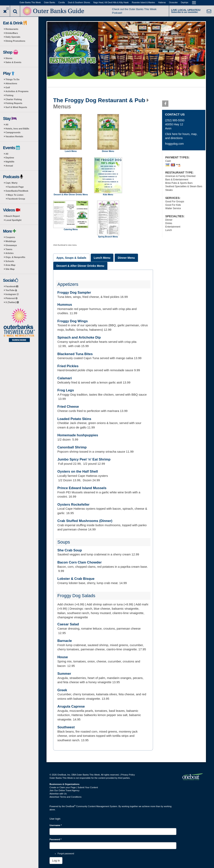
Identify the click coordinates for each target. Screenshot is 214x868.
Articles (9, 253)
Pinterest (11, 298)
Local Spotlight (13, 220)
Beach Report (13, 216)
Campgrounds (13, 132)
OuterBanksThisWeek (17, 191)
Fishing (9, 95)
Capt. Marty (11, 183)
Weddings (11, 241)
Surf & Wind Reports (16, 107)
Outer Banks (50, 3)
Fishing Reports (14, 103)
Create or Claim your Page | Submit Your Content (74, 787)
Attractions (11, 83)
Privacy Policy (128, 775)
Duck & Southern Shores (79, 3)
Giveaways (11, 245)
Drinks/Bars (12, 33)
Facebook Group (16, 199)
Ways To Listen (15, 195)
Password (55, 839)
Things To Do (12, 79)
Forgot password (66, 853)
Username (56, 825)
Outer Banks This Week (30, 3)
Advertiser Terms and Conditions (66, 797)
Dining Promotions (15, 41)
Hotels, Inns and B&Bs (17, 129)
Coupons (10, 237)
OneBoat (71, 806)
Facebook (12, 286)
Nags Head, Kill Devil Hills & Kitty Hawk (111, 3)
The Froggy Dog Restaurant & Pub (99, 100)
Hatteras (162, 3)
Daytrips (185, 3)
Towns (9, 249)
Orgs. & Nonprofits (15, 257)
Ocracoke (173, 3)
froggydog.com (174, 144)
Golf (8, 87)
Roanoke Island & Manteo (143, 3)
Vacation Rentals (14, 136)
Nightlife (10, 162)
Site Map (10, 269)
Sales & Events (13, 62)
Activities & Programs (17, 91)
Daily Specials (13, 37)
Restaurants (12, 29)
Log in (56, 861)
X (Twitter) (12, 302)
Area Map (10, 265)
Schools (10, 261)
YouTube (11, 290)
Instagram (12, 294)
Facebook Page (16, 187)
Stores (9, 58)
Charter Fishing (14, 99)
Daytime (10, 158)
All (7, 125)
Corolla (62, 3)
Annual (9, 166)
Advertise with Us (58, 794)
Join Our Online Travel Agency (65, 790)
